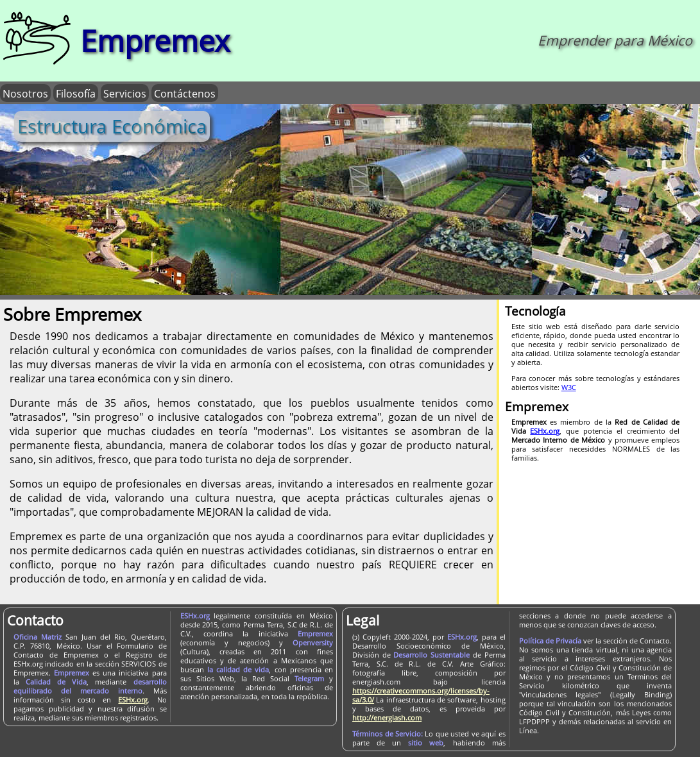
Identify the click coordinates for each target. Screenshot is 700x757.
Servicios (125, 93)
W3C (569, 387)
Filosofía (76, 93)
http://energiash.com (387, 717)
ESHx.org (133, 699)
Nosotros (25, 93)
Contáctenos (185, 93)
